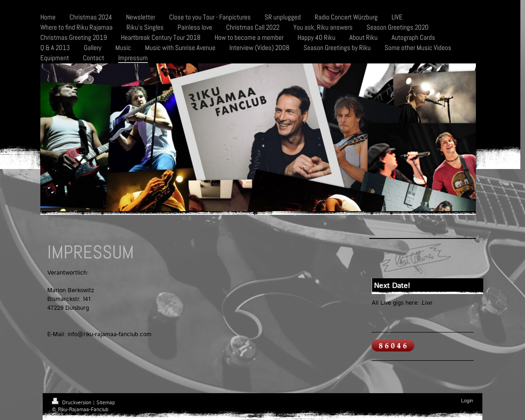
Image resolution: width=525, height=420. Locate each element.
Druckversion (73, 403)
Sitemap (106, 403)
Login (467, 401)
